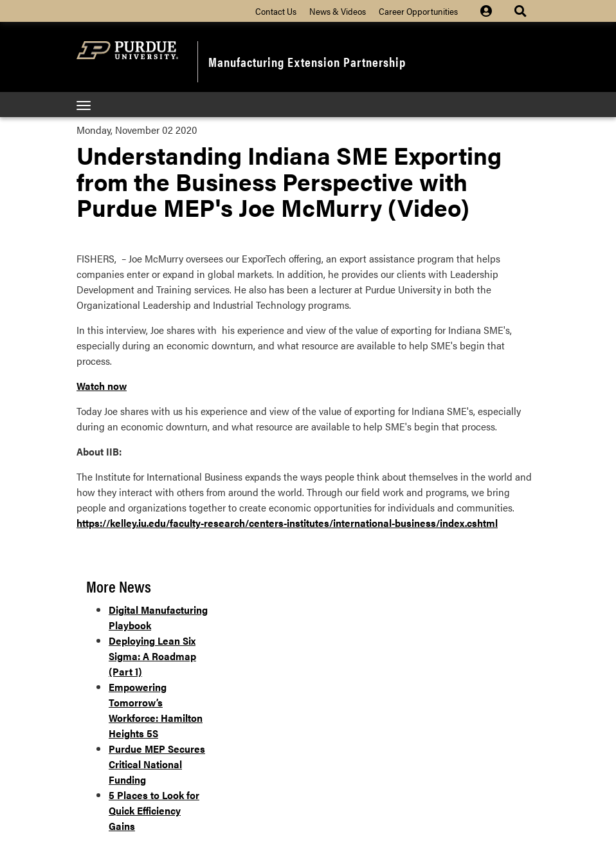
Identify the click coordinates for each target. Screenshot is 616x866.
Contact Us (276, 11)
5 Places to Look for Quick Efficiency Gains (154, 810)
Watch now (102, 386)
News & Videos (338, 11)
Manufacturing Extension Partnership (307, 61)
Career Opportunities (418, 11)
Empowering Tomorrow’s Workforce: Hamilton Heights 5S (156, 710)
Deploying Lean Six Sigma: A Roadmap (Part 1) (152, 656)
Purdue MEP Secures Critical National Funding (157, 764)
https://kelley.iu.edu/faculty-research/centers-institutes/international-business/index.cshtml (287, 523)
